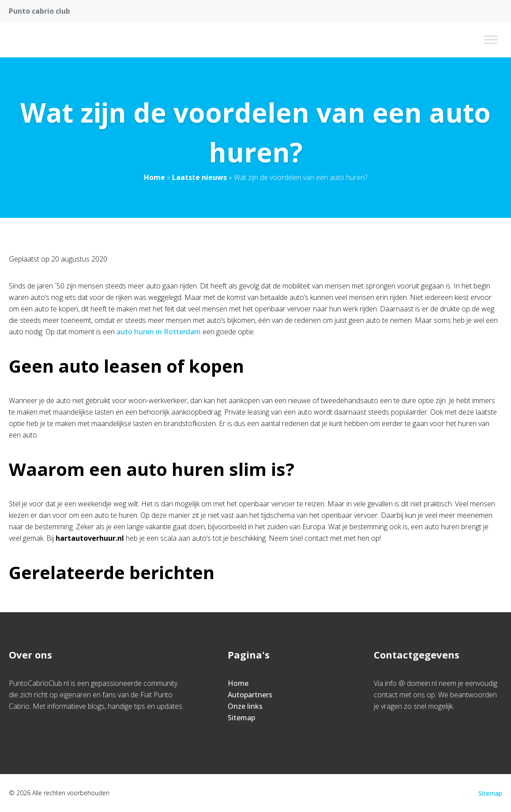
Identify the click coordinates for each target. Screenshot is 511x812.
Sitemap (241, 718)
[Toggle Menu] (491, 39)
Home (154, 177)
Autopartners (250, 695)
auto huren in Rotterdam (159, 332)
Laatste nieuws (199, 177)
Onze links (245, 706)
